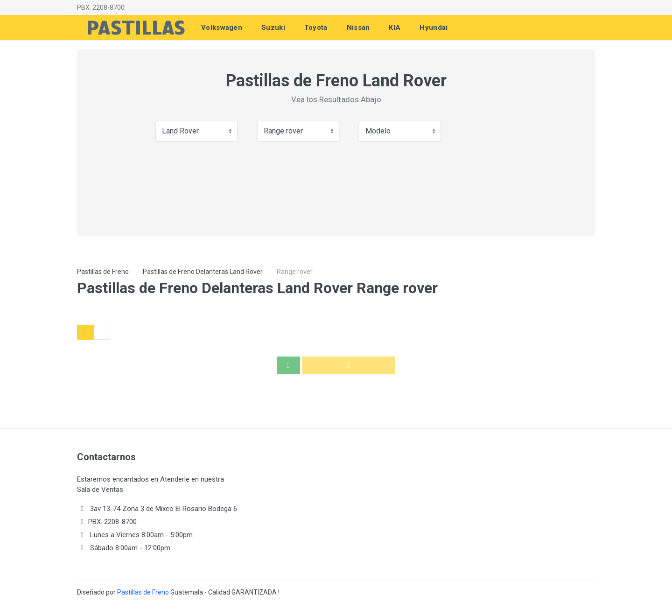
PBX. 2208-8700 (101, 7)
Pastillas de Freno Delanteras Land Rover (203, 272)
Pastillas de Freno (103, 272)
